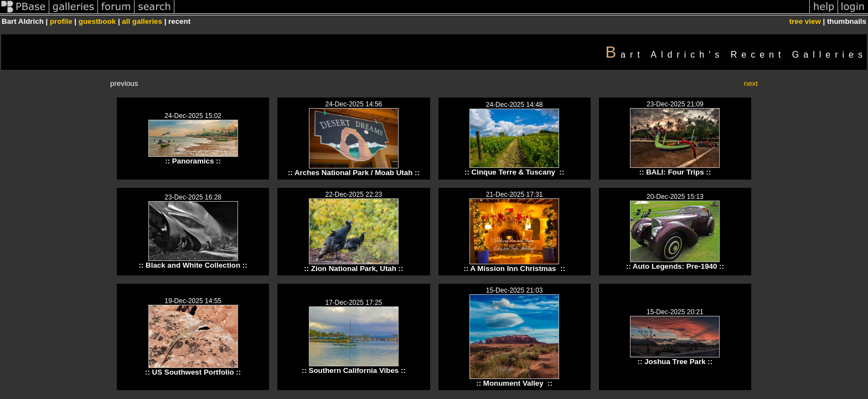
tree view (805, 21)
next (751, 83)
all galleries (142, 21)
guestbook (97, 21)
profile (61, 21)
